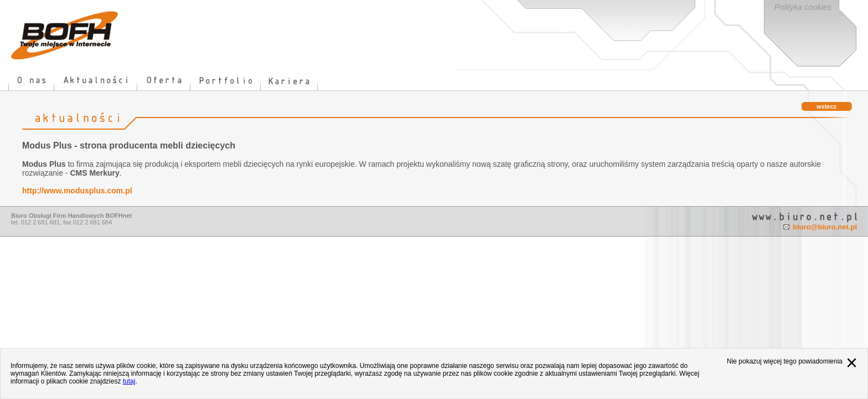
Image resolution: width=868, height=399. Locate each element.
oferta (164, 80)
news (96, 80)
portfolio (226, 80)
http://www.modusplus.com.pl (77, 191)
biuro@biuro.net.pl (825, 227)
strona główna (65, 35)
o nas (31, 80)
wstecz (826, 106)
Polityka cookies (803, 7)
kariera (289, 80)
